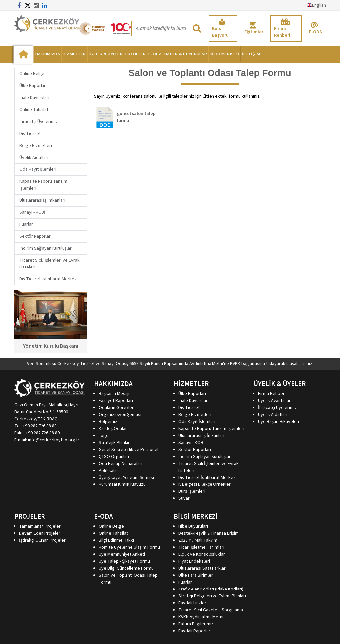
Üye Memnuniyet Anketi (122, 554)
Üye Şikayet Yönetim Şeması (126, 478)
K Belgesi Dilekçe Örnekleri (205, 484)
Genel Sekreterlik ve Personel (128, 450)
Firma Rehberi (282, 28)
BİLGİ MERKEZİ (224, 54)
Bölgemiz (108, 422)
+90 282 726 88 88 (40, 426)
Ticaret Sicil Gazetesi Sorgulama (211, 610)
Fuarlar (26, 224)
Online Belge (32, 74)
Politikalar (108, 471)
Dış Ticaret (30, 134)
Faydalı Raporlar (194, 631)
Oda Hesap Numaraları (121, 464)
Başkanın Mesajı (114, 394)
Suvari (184, 498)
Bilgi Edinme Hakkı (116, 540)
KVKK (235, 364)
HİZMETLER (74, 54)
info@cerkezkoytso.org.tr (54, 440)
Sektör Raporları (36, 236)
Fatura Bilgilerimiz (196, 624)
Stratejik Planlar (114, 443)
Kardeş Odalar (113, 429)
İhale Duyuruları (34, 98)
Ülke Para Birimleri (196, 575)
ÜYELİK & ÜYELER (106, 54)
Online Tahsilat (34, 110)
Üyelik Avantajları (275, 401)
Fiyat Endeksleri (194, 561)
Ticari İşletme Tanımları (201, 547)
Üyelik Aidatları (34, 158)
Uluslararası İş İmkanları (42, 200)
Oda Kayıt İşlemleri (38, 169)
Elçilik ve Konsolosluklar (202, 554)
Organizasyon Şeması (120, 415)
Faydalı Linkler (192, 603)
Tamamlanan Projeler (40, 526)
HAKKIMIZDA (48, 54)
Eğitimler (254, 28)
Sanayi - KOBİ (32, 212)
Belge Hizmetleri (36, 146)
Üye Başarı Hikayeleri (279, 422)
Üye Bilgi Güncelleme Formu (126, 568)
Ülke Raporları (33, 86)
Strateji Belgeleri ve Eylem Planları (212, 596)
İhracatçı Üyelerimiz (39, 122)
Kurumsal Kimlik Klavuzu (122, 484)
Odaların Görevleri (117, 408)
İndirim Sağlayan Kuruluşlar (45, 248)
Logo (104, 436)
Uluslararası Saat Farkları (203, 568)
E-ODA (316, 28)
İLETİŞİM (251, 54)
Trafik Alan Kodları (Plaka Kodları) (211, 589)
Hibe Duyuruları (193, 526)
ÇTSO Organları (114, 457)
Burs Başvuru (220, 28)
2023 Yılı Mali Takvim (198, 540)
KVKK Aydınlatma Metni (201, 617)
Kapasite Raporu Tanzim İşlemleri (211, 429)
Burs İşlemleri (192, 491)
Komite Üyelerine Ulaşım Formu (129, 547)
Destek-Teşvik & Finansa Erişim (209, 533)
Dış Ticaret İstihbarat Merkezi (48, 279)
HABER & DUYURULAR (186, 54)
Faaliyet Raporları (116, 401)
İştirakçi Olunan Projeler (42, 540)
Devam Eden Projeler (40, 533)
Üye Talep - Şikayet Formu (124, 561)
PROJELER (135, 54)
